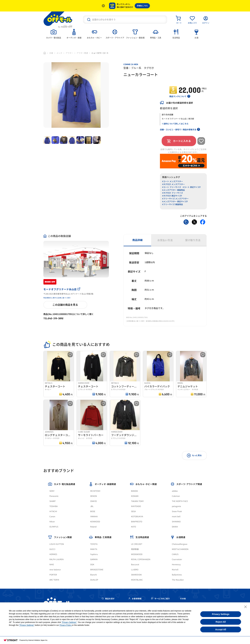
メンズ (59, 53)
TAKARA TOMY (137, 501)
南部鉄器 (135, 549)
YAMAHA (94, 516)
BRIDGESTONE (97, 570)
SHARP (53, 501)
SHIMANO (176, 522)
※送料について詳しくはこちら (175, 124)
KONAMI (135, 496)
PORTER (53, 575)
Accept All (221, 629)
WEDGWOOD (137, 554)
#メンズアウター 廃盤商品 (173, 190)
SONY (52, 491)
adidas (175, 491)
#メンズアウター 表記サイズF (175, 202)
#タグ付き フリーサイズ (173, 193)
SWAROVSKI (136, 575)
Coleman (176, 496)
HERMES (53, 554)
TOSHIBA (53, 506)
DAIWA (175, 527)
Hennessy (176, 564)
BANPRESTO (137, 522)
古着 (51, 53)
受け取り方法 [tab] (193, 240)
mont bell (176, 516)
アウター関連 (82, 53)
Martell (175, 570)
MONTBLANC (137, 580)
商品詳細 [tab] (137, 240)
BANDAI (134, 491)
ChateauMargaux (180, 544)
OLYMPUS (54, 527)
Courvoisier (177, 559)
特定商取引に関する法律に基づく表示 (57, 298)
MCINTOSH (95, 491)
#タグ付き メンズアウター (173, 184)
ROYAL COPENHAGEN (141, 559)
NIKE (52, 564)
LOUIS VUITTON (57, 544)
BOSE (93, 511)
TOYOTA (94, 544)
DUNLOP (94, 580)
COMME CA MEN (131, 64)
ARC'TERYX (54, 580)
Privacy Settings (221, 614)
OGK (92, 564)
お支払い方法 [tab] (165, 240)
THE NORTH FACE (180, 501)
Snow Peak (177, 511)
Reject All (221, 622)
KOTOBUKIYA (137, 516)
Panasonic (54, 496)
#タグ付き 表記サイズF (172, 196)
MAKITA (94, 549)
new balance (55, 570)
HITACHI (53, 511)
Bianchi (94, 575)
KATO (134, 527)
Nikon (52, 522)
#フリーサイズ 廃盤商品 (173, 204)
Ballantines (177, 575)
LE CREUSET (137, 544)
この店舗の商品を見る (65, 305)
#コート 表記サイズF (192, 187)
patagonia (176, 506)
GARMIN (94, 559)
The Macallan (178, 580)
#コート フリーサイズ (172, 187)
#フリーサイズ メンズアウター (175, 199)
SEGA (133, 511)
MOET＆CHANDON (180, 549)
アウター (69, 53)
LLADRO (135, 570)
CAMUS (175, 554)
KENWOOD (95, 522)
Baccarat (135, 564)
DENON (94, 496)
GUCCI (52, 549)
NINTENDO (136, 506)
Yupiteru (94, 554)
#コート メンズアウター (173, 181)
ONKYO (94, 501)
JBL (92, 506)
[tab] (54, 34)
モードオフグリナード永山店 (62, 289)
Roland (93, 527)
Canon (52, 516)
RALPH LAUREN (57, 559)
